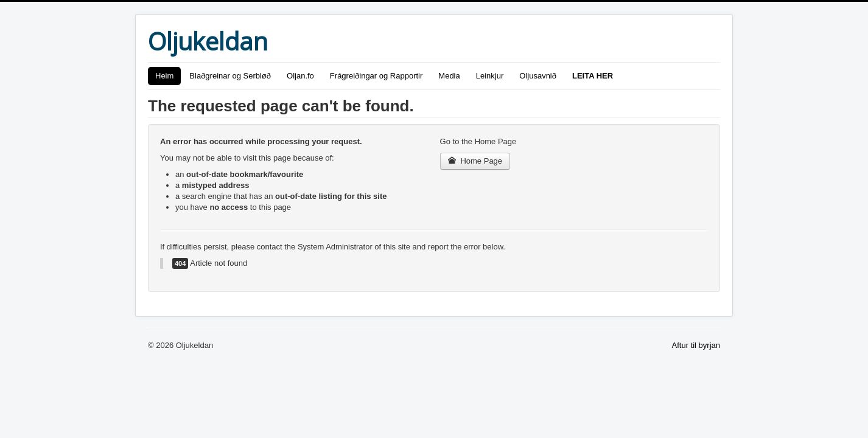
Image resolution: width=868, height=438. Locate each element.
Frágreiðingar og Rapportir (376, 76)
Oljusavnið (538, 76)
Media (449, 76)
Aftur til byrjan (696, 345)
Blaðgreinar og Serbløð (230, 76)
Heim (164, 76)
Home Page (475, 161)
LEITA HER (593, 76)
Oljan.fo (300, 76)
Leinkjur (490, 76)
